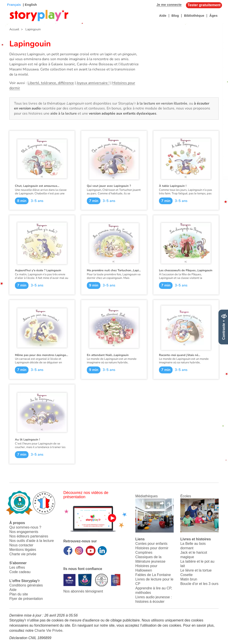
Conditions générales (26, 585)
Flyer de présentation (26, 599)
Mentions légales (23, 550)
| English (30, 5)
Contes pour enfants (151, 544)
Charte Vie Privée (48, 631)
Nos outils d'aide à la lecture (32, 541)
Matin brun (189, 579)
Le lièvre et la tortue (196, 570)
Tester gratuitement (204, 5)
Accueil (14, 29)
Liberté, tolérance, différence (51, 83)
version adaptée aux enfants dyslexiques (123, 113)
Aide (163, 15)
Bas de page (9, 0)
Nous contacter (21, 545)
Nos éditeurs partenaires (29, 536)
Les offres (17, 567)
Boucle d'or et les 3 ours (199, 584)
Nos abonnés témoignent (83, 591)
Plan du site (19, 594)
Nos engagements (24, 532)
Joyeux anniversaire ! (93, 83)
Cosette (186, 575)
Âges (213, 15)
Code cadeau (20, 572)
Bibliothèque (194, 15)
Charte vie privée (23, 554)
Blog (175, 15)
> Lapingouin (30, 29)
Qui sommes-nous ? (25, 527)
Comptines (144, 552)
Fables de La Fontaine (153, 575)
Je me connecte (169, 5)
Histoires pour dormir (152, 548)
